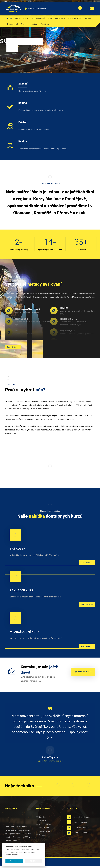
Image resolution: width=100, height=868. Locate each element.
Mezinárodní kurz (44, 826)
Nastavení (33, 861)
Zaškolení (41, 819)
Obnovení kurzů (43, 829)
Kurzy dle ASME (43, 833)
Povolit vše (14, 861)
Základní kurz (42, 822)
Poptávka (41, 837)
